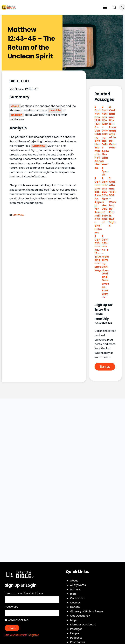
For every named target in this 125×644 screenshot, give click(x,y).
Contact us (77, 598)
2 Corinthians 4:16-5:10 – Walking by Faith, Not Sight (113, 202)
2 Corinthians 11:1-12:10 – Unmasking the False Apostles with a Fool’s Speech (105, 141)
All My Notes (78, 585)
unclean (17, 115)
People (75, 633)
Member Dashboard (83, 625)
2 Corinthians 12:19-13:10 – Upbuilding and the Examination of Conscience (98, 137)
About (74, 581)
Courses (75, 603)
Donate (75, 607)
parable (55, 110)
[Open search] (114, 7)
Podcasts (76, 638)
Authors (75, 589)
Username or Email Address (24, 593)
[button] (105, 7)
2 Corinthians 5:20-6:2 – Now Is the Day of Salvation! (105, 200)
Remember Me (16, 620)
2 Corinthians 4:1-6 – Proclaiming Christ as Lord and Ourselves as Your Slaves (105, 267)
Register (34, 635)
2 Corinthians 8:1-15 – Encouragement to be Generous (113, 127)
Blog (73, 594)
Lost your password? (16, 635)
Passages (76, 629)
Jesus (15, 106)
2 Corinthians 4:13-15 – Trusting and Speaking (98, 253)
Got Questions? (80, 616)
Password (11, 607)
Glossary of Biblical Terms (87, 611)
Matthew (39, 146)
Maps (74, 620)
